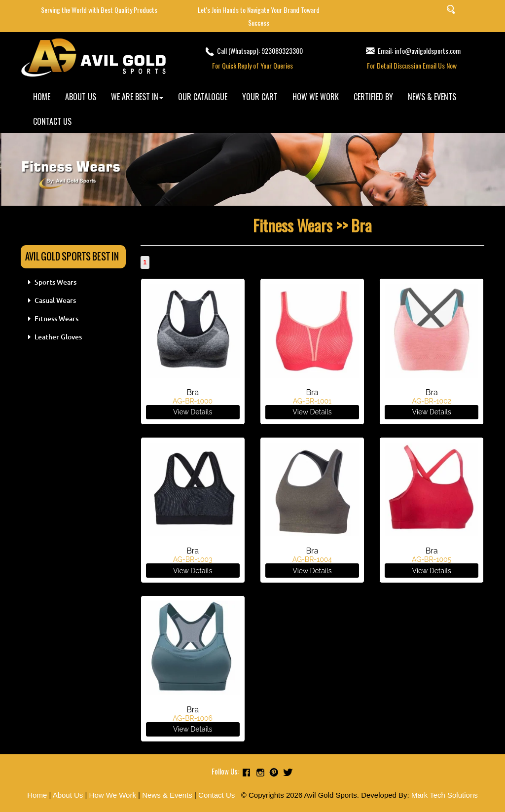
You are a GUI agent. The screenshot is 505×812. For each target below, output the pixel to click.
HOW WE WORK (316, 97)
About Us (68, 795)
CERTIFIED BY (373, 97)
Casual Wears (55, 300)
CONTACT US (52, 121)
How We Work (113, 795)
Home (37, 795)
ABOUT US (81, 97)
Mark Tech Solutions (445, 795)
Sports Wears (55, 282)
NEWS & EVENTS (432, 97)
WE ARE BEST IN (137, 97)
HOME (42, 97)
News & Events (167, 795)
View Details (193, 412)
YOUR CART (260, 97)
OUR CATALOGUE (203, 97)
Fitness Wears (56, 319)
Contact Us (216, 795)
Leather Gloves (58, 337)
